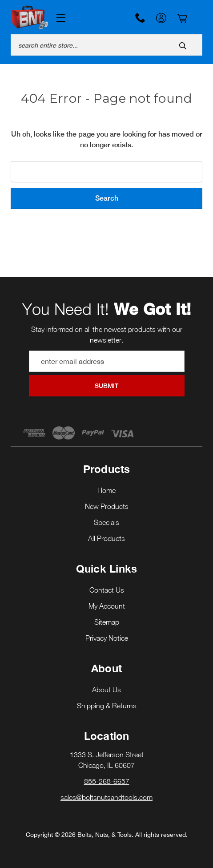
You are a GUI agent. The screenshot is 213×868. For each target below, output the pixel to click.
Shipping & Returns (107, 706)
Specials (106, 522)
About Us (106, 690)
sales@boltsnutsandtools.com (106, 797)
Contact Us (107, 590)
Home (106, 490)
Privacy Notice (107, 638)
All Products (106, 538)
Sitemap (107, 622)
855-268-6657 (140, 18)
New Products (107, 506)
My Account (161, 19)
